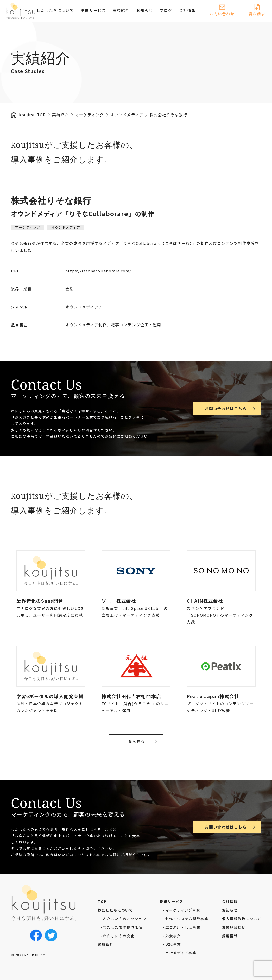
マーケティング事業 (183, 910)
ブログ (166, 10)
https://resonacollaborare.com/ (98, 271)
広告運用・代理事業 (183, 927)
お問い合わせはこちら (226, 408)
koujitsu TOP (32, 115)
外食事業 (173, 936)
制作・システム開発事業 (187, 919)
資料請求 (257, 14)
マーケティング (27, 227)
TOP (102, 901)
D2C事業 (173, 944)
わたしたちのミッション (125, 919)
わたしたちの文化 (119, 936)
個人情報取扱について (242, 919)
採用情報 (230, 936)
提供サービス (93, 10)
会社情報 (187, 10)
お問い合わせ (222, 14)
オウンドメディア (66, 227)
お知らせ (144, 10)
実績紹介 (121, 10)
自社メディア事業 (181, 953)
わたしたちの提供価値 (123, 927)
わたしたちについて (55, 10)
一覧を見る (135, 741)
